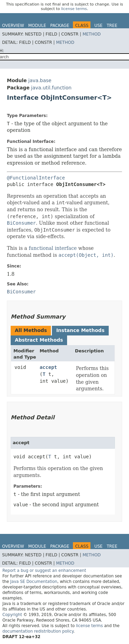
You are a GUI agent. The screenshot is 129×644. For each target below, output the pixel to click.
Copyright (12, 615)
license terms (74, 9)
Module (37, 26)
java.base (40, 80)
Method (92, 34)
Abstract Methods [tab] (39, 340)
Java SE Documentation (34, 582)
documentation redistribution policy (38, 631)
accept (48, 367)
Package (60, 26)
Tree (112, 26)
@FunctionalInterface (36, 178)
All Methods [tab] (31, 330)
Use (98, 26)
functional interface (53, 248)
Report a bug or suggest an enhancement (44, 570)
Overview (13, 26)
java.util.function (51, 88)
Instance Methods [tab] (80, 330)
